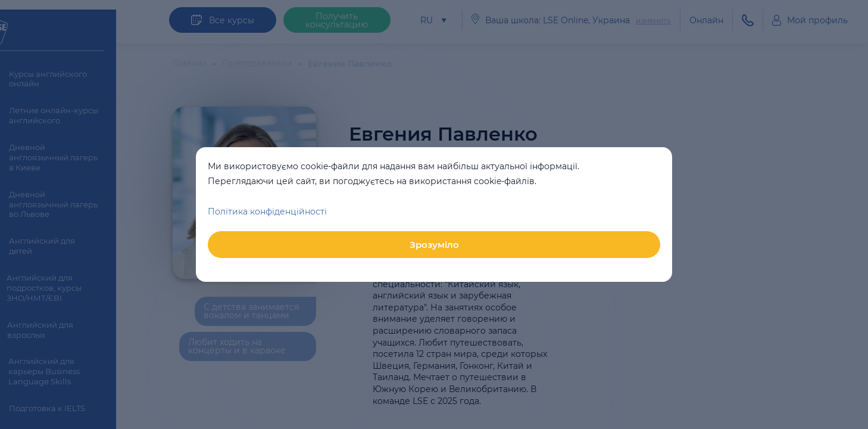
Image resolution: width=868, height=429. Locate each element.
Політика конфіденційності (267, 212)
